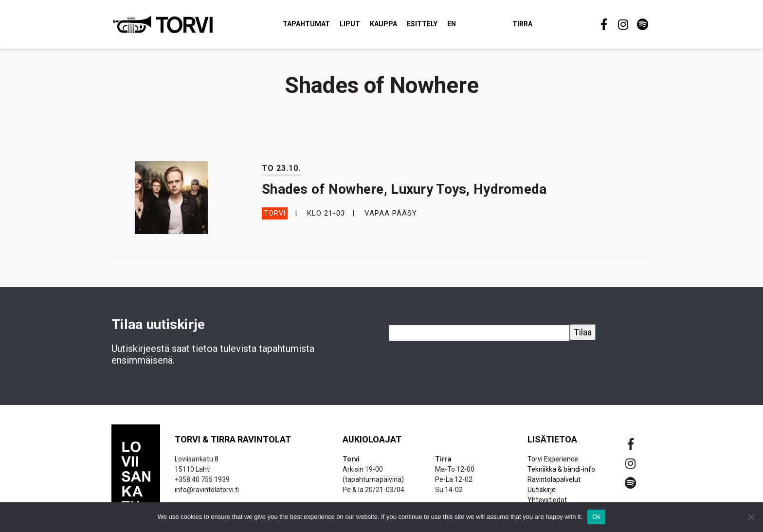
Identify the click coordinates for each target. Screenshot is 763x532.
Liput (367, 26)
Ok (596, 517)
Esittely (439, 26)
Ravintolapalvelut (554, 484)
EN (469, 26)
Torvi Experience (553, 464)
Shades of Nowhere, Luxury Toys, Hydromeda (404, 194)
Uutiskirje (542, 495)
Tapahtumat (323, 26)
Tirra (539, 26)
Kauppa (400, 26)
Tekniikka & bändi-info (561, 474)
